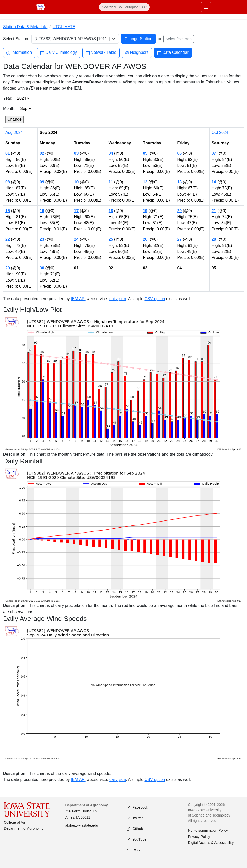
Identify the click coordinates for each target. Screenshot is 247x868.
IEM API (78, 299)
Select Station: (16, 39)
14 (214, 182)
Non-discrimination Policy (208, 830)
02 (42, 153)
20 (179, 211)
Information (19, 53)
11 (111, 182)
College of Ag (14, 822)
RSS (133, 850)
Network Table (101, 53)
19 (145, 211)
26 (145, 239)
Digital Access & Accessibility (211, 843)
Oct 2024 (220, 133)
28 (214, 239)
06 (179, 153)
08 (8, 182)
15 (8, 211)
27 (179, 239)
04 (111, 153)
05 (145, 153)
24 (76, 239)
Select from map (179, 39)
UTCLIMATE (64, 27)
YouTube (136, 839)
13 (179, 182)
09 (42, 182)
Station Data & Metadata (25, 27)
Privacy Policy (199, 837)
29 (8, 268)
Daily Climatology (59, 53)
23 (42, 239)
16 (42, 211)
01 (8, 153)
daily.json (118, 299)
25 (111, 239)
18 (111, 211)
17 (76, 211)
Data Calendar (173, 53)
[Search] (124, 7)
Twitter (135, 818)
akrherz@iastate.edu (82, 825)
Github (135, 829)
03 (76, 153)
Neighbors (137, 53)
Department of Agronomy (24, 828)
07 (214, 153)
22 (8, 239)
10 (76, 182)
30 (42, 268)
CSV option (155, 299)
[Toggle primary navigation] (206, 7)
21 (214, 211)
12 (145, 182)
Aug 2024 (14, 133)
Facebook (137, 808)
